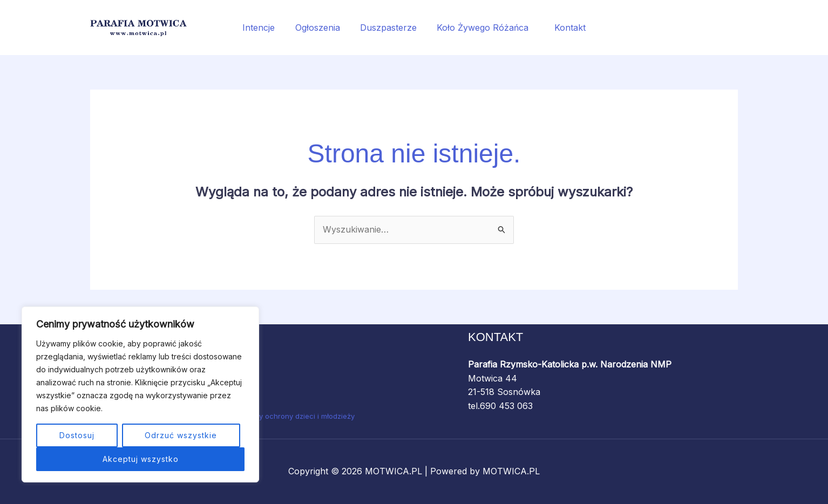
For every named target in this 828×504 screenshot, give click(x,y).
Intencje (264, 28)
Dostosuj (77, 435)
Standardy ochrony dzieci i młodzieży (291, 416)
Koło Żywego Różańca (483, 28)
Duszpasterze (388, 28)
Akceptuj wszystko (141, 459)
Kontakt (564, 28)
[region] (140, 394)
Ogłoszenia (320, 28)
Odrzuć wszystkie (181, 435)
